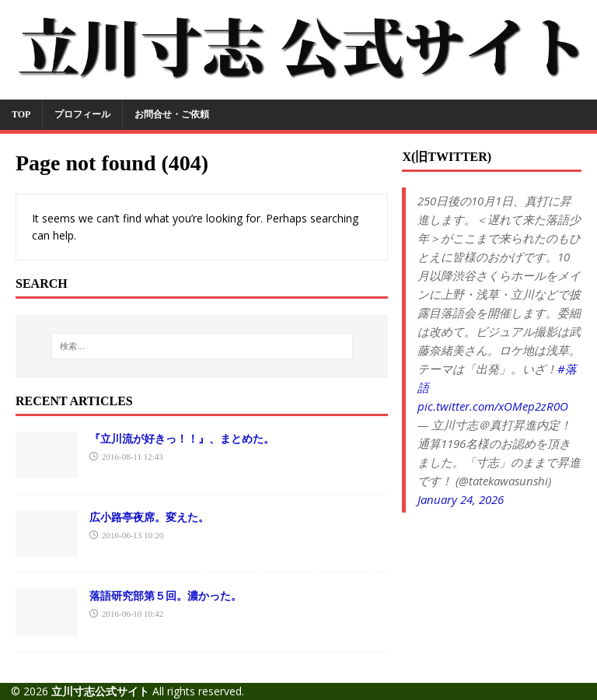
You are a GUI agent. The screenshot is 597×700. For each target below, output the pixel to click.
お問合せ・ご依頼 (172, 114)
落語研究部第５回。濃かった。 (166, 595)
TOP (21, 114)
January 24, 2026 (461, 499)
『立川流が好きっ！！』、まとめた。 (182, 438)
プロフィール (82, 114)
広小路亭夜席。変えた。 (149, 517)
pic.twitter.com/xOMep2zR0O (493, 406)
